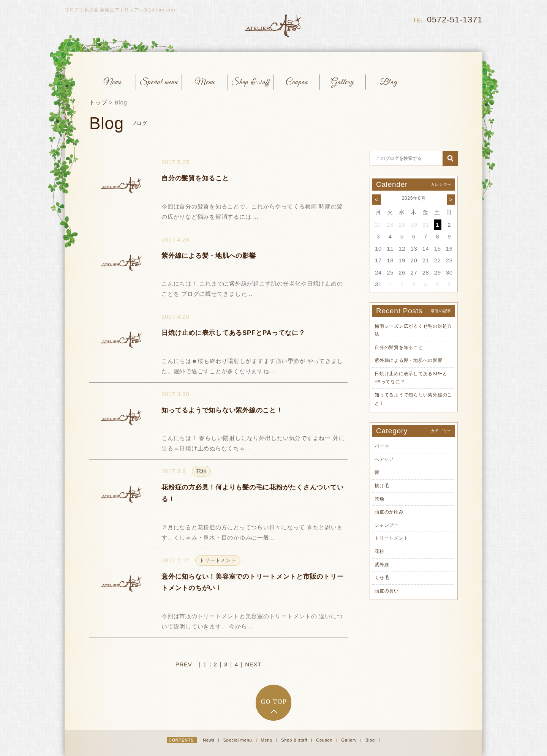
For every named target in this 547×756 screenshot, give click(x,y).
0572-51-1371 (455, 20)
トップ (98, 102)
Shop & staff (295, 740)
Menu (267, 740)
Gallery (350, 740)
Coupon (325, 740)
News (209, 740)
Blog (371, 740)
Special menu (238, 740)
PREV (184, 664)
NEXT (253, 664)
